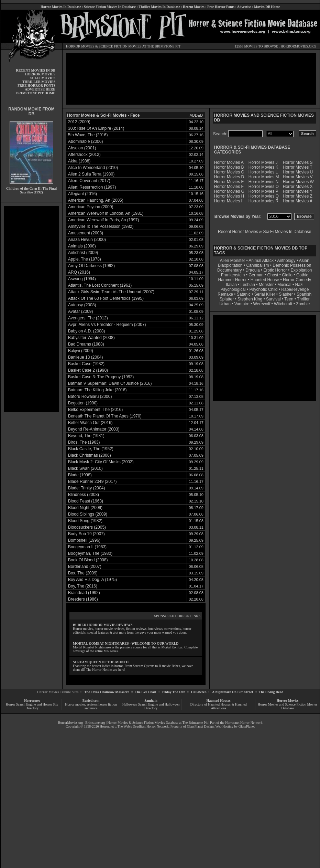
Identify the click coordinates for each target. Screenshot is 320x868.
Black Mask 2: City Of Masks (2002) (101, 462)
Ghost (273, 275)
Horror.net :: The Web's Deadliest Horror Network (134, 726)
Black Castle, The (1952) (91, 449)
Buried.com (91, 701)
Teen (289, 299)
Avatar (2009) (81, 311)
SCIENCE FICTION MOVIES (120, 46)
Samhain (151, 701)
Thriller (303, 299)
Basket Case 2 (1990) (88, 370)
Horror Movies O (264, 187)
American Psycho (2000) (91, 207)
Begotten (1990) (83, 403)
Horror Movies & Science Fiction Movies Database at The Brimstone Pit (158, 723)
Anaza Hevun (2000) (87, 240)
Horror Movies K (263, 167)
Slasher (286, 294)
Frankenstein (233, 275)
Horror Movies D (229, 177)
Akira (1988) (79, 161)
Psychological (233, 289)
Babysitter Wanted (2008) (91, 338)
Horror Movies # (297, 201)
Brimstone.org (95, 723)
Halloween (199, 692)
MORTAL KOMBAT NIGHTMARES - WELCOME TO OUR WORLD (126, 643)
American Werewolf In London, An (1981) (106, 213)
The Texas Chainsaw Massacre (107, 692)
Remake (225, 294)
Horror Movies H (229, 196)
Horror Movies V (298, 177)
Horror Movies (288, 701)
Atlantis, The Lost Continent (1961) (100, 285)
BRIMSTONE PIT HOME (36, 93)
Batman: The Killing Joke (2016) (97, 390)
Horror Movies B (229, 167)
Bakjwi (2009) (81, 351)
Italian (231, 285)
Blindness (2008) (84, 495)
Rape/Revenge (295, 289)
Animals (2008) (82, 246)
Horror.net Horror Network (244, 723)
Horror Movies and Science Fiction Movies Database (288, 706)
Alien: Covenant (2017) (89, 181)
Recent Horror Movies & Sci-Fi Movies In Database (264, 232)
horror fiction (108, 704)
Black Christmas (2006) (90, 455)
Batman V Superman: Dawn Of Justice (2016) (110, 383)
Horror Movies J (263, 162)
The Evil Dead (145, 692)
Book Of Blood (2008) (88, 560)
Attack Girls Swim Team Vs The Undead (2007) (111, 292)
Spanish (304, 294)
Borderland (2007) (85, 567)
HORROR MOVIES (80, 46)
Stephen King (250, 299)
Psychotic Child (263, 289)
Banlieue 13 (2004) (85, 357)
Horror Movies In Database (61, 7)
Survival (273, 299)
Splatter (227, 299)
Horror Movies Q (264, 196)
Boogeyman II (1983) (87, 547)
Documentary (229, 270)
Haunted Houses (218, 701)
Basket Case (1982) (86, 364)
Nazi (299, 285)
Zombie (303, 304)
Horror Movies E (229, 182)
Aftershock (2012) (84, 155)
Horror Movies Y (298, 191)
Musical (284, 285)
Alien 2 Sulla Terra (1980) (91, 174)
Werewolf (262, 304)
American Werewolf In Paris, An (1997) (104, 220)
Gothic (302, 275)
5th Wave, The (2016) (88, 135)
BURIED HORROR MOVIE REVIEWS (103, 625)
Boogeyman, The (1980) (90, 553)
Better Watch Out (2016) (90, 423)
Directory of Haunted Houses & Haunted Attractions (219, 706)
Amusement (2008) (86, 233)
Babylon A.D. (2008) (86, 331)
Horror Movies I (228, 201)
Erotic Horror (275, 270)
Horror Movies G (229, 191)
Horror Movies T (298, 167)
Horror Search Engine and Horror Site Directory (32, 706)
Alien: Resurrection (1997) (92, 187)
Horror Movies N (263, 182)
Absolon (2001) (82, 148)
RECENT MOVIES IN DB (36, 70)
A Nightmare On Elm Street (233, 692)
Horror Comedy (297, 280)
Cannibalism (257, 265)
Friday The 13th (173, 692)
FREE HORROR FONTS (36, 86)
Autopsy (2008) (82, 305)
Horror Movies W (298, 182)
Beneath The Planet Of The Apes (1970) (105, 416)
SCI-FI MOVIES (43, 78)
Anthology (286, 261)
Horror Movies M (264, 177)
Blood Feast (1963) (86, 501)
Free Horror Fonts (221, 7)
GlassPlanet (247, 726)
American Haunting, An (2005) (96, 200)
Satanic (244, 294)
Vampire (242, 304)
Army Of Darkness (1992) (91, 266)
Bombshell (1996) (84, 540)
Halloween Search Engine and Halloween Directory (151, 706)
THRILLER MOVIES (39, 82)
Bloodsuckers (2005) (87, 527)
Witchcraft (283, 304)
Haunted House (265, 280)
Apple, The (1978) (85, 259)
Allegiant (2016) (82, 194)
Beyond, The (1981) (86, 436)
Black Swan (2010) (85, 468)
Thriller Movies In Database (159, 7)
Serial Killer (265, 294)
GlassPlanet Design (200, 726)
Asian (304, 261)
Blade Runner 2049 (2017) (92, 481)
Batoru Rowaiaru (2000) (90, 396)
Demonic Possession (292, 265)
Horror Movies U (298, 172)
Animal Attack (261, 261)
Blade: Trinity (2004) (86, 488)
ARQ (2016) (79, 272)
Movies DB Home (267, 7)
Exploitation (301, 270)
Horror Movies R (263, 201)
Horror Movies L (263, 172)
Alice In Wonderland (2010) (93, 168)
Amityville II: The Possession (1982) (101, 226)
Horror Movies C (229, 172)
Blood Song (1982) (85, 521)
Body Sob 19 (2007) (86, 534)
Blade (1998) (80, 475)
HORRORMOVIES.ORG (298, 46)
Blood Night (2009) (85, 508)
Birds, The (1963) (84, 442)
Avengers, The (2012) (88, 318)
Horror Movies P (263, 191)
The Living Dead (271, 692)
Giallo (287, 275)
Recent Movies (194, 7)
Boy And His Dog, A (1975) (92, 580)
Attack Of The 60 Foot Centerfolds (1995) (106, 298)
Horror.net (32, 701)
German (256, 275)
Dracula (252, 270)
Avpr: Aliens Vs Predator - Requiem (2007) (107, 325)
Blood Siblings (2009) (88, 514)
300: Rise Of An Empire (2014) (96, 128)
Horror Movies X (298, 187)
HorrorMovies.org (70, 723)
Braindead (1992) (84, 593)
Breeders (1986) (83, 599)
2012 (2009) (79, 122)
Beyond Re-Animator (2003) (94, 429)
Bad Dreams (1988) (86, 344)
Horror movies (75, 704)
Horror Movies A (229, 162)
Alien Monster (233, 261)
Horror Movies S (298, 162)
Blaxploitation (230, 265)
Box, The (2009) (83, 573)
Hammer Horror (233, 280)
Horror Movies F (229, 187)
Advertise (244, 7)
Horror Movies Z (298, 196)
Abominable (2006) (85, 141)
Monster (266, 285)
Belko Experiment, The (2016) (95, 410)
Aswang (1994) (82, 279)
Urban (225, 304)
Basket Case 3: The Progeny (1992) (101, 377)
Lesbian (248, 285)
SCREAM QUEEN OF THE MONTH (101, 662)
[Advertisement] (31, 309)
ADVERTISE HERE (40, 89)
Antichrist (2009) (83, 253)
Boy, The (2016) (83, 586)
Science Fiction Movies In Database (110, 7)
